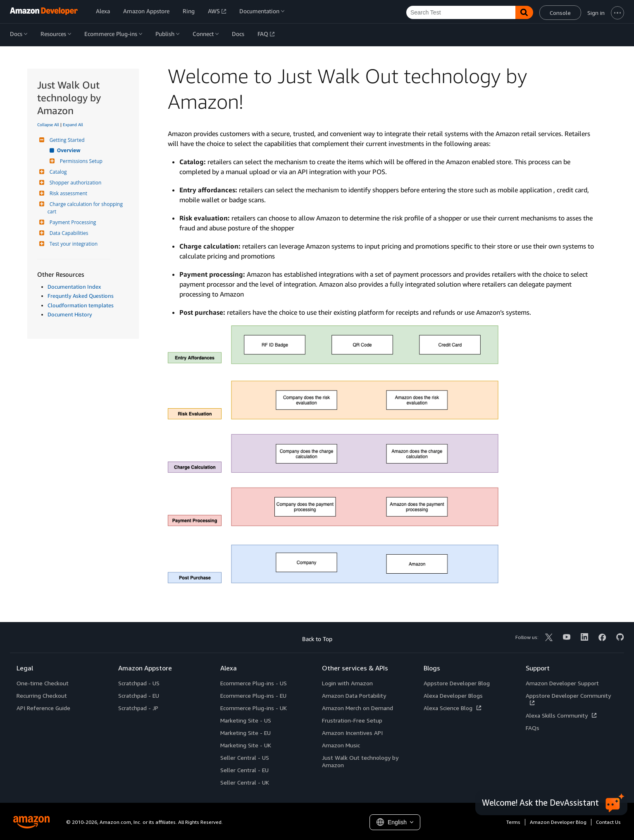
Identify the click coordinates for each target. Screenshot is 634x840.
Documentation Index (74, 287)
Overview (69, 150)
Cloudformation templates (81, 305)
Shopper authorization (75, 183)
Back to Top (317, 639)
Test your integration (73, 244)
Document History (70, 314)
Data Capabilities (68, 233)
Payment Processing (72, 222)
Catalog (57, 172)
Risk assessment (67, 193)
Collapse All (48, 124)
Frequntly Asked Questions (81, 296)
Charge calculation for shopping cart (86, 208)
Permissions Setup (80, 161)
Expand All (73, 124)
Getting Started (66, 140)
